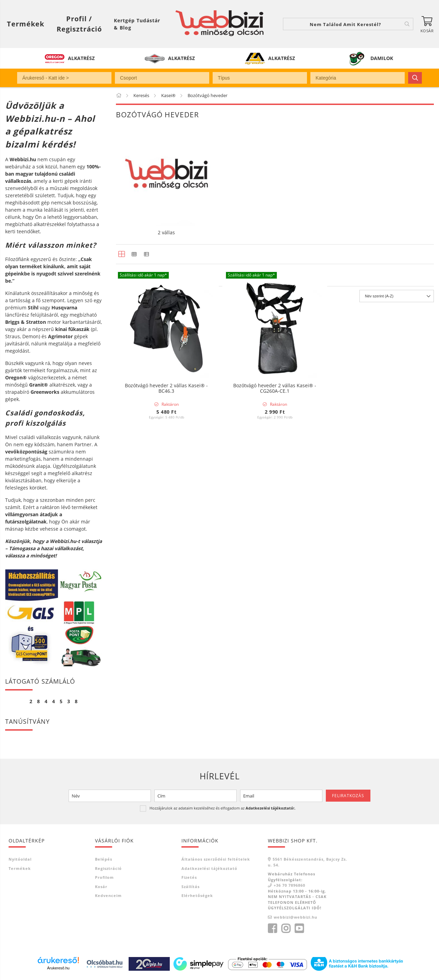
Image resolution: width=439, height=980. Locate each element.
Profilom (104, 877)
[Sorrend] (397, 449)
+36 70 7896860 (289, 885)
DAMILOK (382, 58)
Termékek (20, 868)
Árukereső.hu (58, 968)
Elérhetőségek (197, 895)
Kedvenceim (108, 895)
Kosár (101, 887)
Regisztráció (108, 868)
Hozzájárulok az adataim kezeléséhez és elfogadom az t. (223, 808)
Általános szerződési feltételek (216, 859)
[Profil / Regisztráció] (79, 24)
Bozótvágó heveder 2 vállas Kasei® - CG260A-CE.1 (275, 389)
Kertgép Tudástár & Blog (137, 24)
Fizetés (189, 877)
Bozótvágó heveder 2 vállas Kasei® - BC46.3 (166, 389)
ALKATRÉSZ (81, 58)
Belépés (104, 859)
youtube (299, 929)
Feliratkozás (348, 796)
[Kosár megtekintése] (427, 24)
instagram (286, 929)
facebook (272, 929)
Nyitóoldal (20, 859)
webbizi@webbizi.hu (295, 917)
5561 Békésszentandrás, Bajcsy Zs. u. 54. (307, 862)
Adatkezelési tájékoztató (209, 868)
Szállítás (191, 887)
